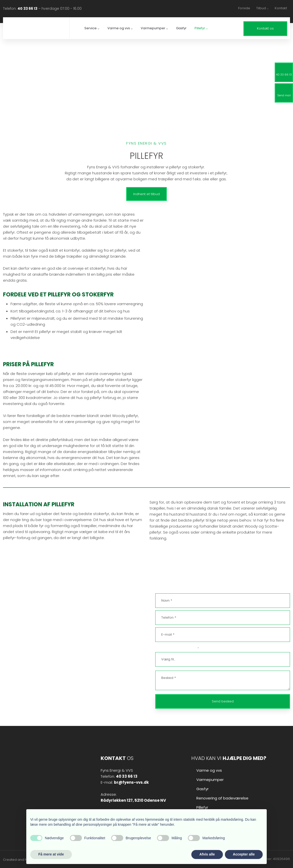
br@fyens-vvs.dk (20, 645)
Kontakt (281, 8)
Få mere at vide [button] (51, 854)
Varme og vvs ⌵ (120, 28)
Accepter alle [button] (244, 854)
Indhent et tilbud (146, 194)
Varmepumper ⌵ (154, 28)
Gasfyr (181, 28)
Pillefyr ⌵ (201, 28)
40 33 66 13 (27, 9)
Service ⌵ (92, 28)
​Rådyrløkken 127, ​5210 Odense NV (133, 800)
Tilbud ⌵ (262, 8)
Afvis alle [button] (207, 854)
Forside (244, 8)
